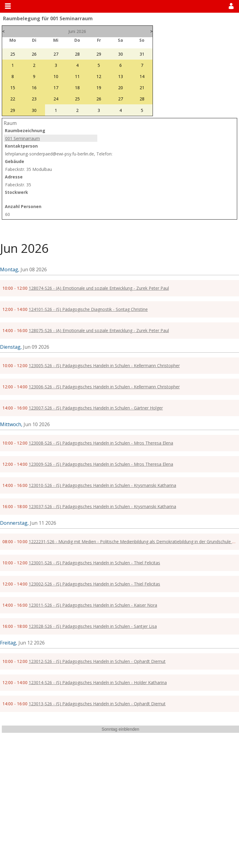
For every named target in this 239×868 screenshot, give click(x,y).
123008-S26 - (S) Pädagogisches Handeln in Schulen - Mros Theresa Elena (101, 443)
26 (34, 54)
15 (13, 88)
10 (56, 76)
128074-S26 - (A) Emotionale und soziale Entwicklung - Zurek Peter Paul (99, 288)
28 (77, 54)
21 (142, 88)
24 (56, 99)
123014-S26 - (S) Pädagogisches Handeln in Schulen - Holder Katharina (98, 682)
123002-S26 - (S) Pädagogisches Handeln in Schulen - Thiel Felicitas (94, 584)
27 (56, 54)
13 (121, 76)
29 (99, 54)
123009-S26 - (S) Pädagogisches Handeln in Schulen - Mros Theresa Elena (101, 464)
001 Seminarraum (23, 138)
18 (77, 88)
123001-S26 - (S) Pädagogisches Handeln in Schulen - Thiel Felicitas (94, 563)
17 (56, 88)
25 (13, 54)
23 (34, 99)
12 (99, 76)
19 (99, 88)
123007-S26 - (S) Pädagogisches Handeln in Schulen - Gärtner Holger (96, 408)
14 (142, 76)
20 (121, 88)
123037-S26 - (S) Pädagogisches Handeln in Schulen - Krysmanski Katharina (102, 506)
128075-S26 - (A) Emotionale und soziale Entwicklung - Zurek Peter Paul (99, 330)
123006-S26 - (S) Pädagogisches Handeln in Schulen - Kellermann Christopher (104, 387)
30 (121, 54)
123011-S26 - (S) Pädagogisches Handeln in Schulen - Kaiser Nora (93, 605)
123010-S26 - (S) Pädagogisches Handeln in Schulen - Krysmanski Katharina (102, 485)
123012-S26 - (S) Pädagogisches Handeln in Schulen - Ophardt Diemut (97, 661)
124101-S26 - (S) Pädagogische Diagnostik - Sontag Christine (88, 309)
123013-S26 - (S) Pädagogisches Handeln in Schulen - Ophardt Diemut (97, 704)
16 (34, 88)
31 (142, 54)
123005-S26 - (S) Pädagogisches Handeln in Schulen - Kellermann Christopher (104, 365)
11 (77, 76)
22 (13, 99)
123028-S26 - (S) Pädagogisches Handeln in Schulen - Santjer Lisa (93, 626)
